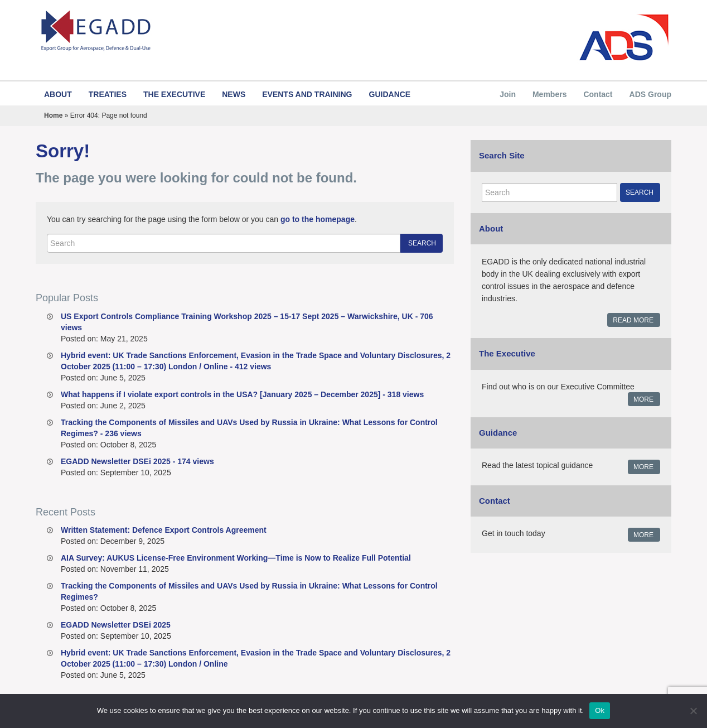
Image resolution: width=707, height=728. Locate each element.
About (58, 94)
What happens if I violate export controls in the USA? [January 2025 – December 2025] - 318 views (242, 394)
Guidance (390, 94)
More (643, 399)
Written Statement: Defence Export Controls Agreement (164, 530)
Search (422, 243)
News (234, 94)
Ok (600, 710)
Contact (598, 94)
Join (508, 94)
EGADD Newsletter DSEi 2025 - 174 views (137, 461)
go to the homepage (318, 219)
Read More (633, 320)
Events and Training (307, 94)
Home (53, 115)
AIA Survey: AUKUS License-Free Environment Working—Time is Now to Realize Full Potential (236, 558)
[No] (693, 711)
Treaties (108, 94)
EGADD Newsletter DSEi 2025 (116, 625)
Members (549, 94)
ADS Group (650, 94)
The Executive (174, 94)
